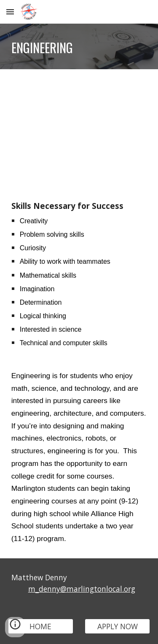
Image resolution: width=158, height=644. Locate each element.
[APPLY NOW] (117, 626)
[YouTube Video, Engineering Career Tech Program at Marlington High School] (79, 128)
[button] (10, 12)
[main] (79, 46)
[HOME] (41, 626)
